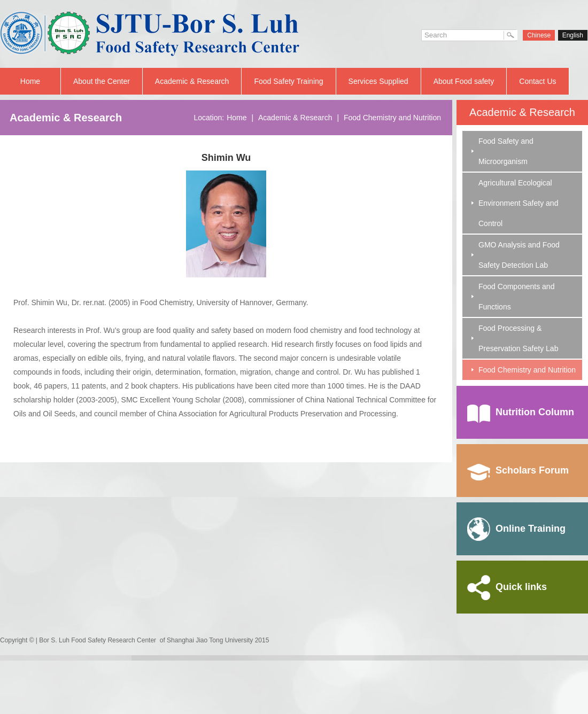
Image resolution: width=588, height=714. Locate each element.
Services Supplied (378, 81)
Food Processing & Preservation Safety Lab (518, 338)
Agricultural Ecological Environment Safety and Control (518, 203)
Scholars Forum (518, 470)
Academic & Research (192, 81)
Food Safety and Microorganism (506, 151)
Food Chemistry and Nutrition (527, 370)
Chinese (539, 35)
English (573, 35)
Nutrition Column (521, 412)
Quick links (507, 587)
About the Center (102, 81)
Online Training (516, 529)
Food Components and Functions (516, 297)
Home (30, 81)
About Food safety (464, 81)
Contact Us (537, 81)
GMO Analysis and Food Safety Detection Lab (519, 255)
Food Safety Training (288, 81)
